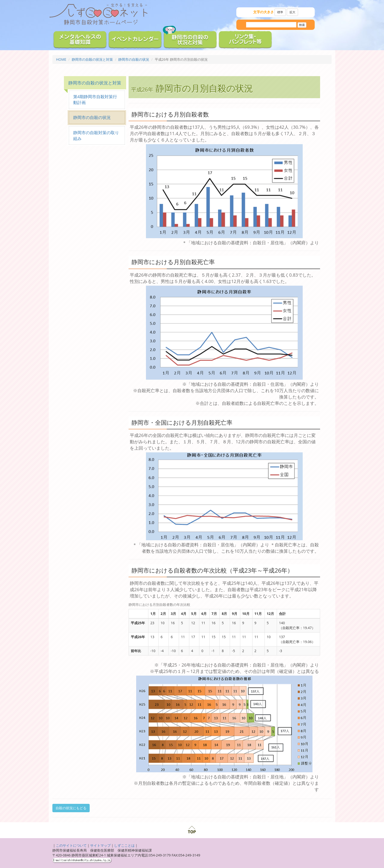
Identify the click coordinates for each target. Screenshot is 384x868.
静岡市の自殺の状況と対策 (92, 59)
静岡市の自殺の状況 (134, 59)
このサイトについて (71, 845)
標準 (280, 12)
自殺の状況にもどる (71, 808)
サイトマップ (100, 845)
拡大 (292, 12)
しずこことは (124, 845)
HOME (61, 59)
